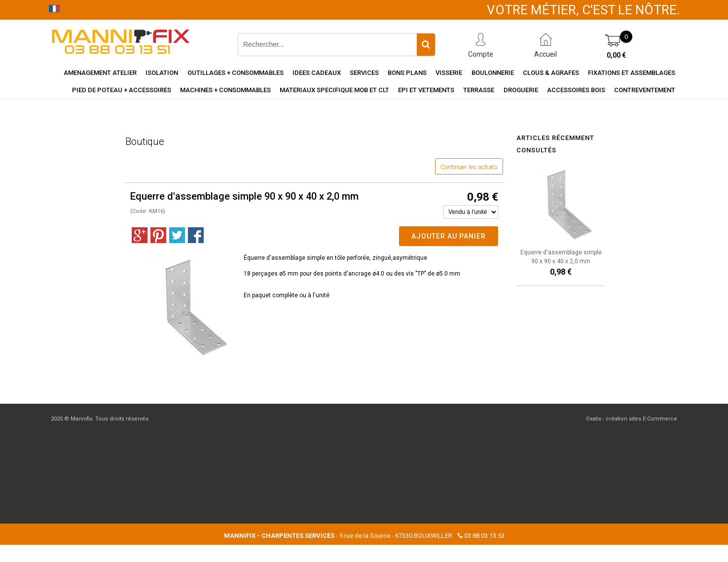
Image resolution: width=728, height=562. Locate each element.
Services (364, 73)
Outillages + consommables (236, 73)
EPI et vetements (426, 90)
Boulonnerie (493, 73)
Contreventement (645, 90)
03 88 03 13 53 (484, 536)
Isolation (162, 73)
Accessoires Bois (576, 90)
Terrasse (479, 90)
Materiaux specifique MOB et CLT (334, 90)
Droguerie (521, 90)
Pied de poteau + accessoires (122, 90)
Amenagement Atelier (100, 73)
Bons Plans (407, 73)
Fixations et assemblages (632, 73)
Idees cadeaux (317, 73)
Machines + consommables (225, 90)
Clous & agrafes (551, 73)
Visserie (449, 73)
